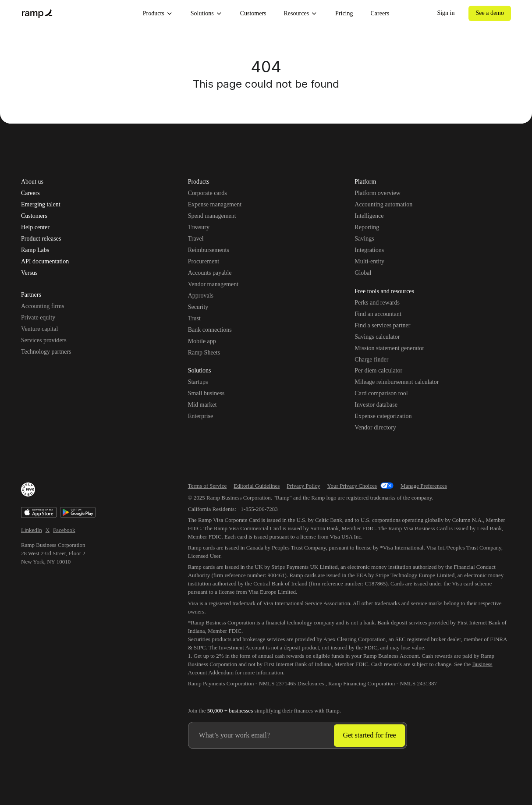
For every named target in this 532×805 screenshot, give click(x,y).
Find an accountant (378, 314)
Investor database (376, 405)
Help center (35, 227)
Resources (301, 14)
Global (363, 273)
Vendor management (213, 284)
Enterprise (201, 416)
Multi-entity (369, 261)
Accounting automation (383, 204)
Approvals (201, 296)
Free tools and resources (384, 292)
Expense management (215, 204)
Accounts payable (210, 273)
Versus (29, 273)
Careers (380, 13)
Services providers (44, 340)
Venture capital (39, 329)
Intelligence (369, 216)
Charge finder (371, 360)
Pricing (344, 13)
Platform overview (378, 193)
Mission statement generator (389, 348)
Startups (198, 382)
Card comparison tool (381, 393)
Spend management (212, 216)
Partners (31, 295)
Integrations (369, 250)
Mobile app (202, 341)
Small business (206, 393)
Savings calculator (377, 337)
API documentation (45, 262)
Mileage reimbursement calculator (397, 382)
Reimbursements (209, 250)
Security (198, 307)
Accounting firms (43, 306)
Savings (364, 239)
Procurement (204, 261)
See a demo (490, 13)
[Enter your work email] (261, 735)
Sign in (446, 13)
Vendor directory (375, 427)
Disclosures (311, 683)
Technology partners (46, 352)
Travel (196, 239)
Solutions (207, 14)
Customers (253, 13)
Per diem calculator (378, 371)
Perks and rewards (377, 303)
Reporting (367, 227)
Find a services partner (382, 325)
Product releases (41, 239)
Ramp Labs (35, 250)
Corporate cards (207, 193)
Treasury (199, 227)
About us (32, 182)
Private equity (38, 317)
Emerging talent (41, 205)
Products (158, 14)
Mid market (202, 405)
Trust (194, 318)
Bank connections (210, 330)
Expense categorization (383, 416)
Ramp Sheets (204, 353)
